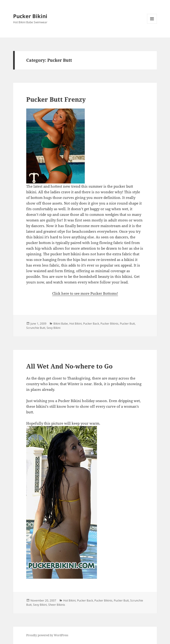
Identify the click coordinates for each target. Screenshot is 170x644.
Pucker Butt (127, 324)
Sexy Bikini (54, 328)
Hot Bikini (76, 324)
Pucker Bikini (30, 16)
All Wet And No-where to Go (69, 366)
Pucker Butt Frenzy (56, 99)
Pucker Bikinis (109, 324)
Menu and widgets (152, 24)
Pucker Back (91, 324)
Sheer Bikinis (57, 605)
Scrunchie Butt (36, 328)
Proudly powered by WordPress (47, 635)
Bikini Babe (61, 324)
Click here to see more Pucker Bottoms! (85, 293)
